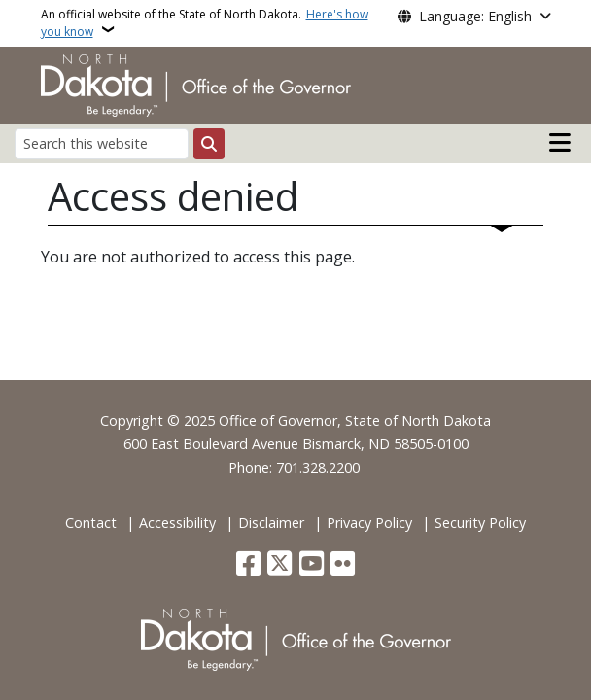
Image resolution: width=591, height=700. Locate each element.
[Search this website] (102, 143)
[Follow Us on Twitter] (279, 565)
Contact (91, 523)
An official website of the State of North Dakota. (205, 23)
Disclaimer (271, 523)
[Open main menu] (560, 143)
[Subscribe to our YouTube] (312, 565)
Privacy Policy (369, 523)
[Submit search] (209, 144)
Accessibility (177, 523)
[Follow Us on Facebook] (248, 565)
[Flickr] (343, 565)
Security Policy (480, 523)
